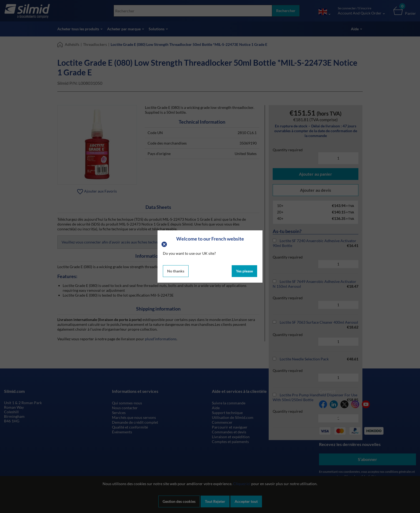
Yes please (244, 271)
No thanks (176, 271)
